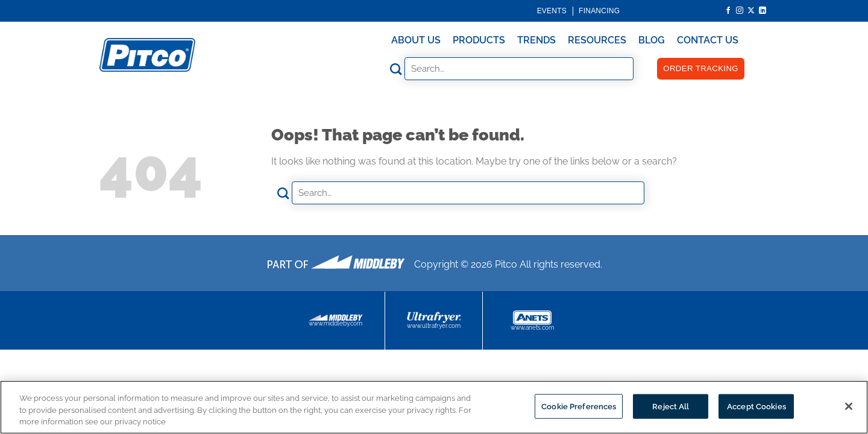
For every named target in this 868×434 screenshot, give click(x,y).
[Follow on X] (751, 11)
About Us (416, 40)
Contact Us (708, 40)
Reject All (671, 406)
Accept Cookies (756, 406)
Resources (597, 40)
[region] (434, 407)
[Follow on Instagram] (740, 11)
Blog (652, 40)
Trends (536, 40)
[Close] (849, 406)
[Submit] (396, 69)
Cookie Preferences (579, 406)
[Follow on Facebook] (728, 11)
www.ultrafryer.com (434, 320)
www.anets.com (532, 321)
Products (479, 40)
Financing (599, 11)
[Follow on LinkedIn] (763, 11)
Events (552, 11)
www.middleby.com (335, 321)
